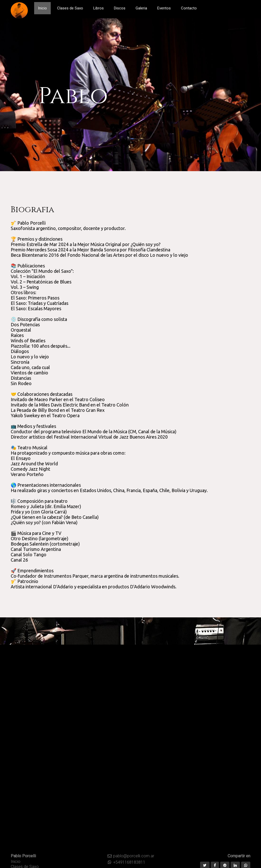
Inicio (16, 862)
